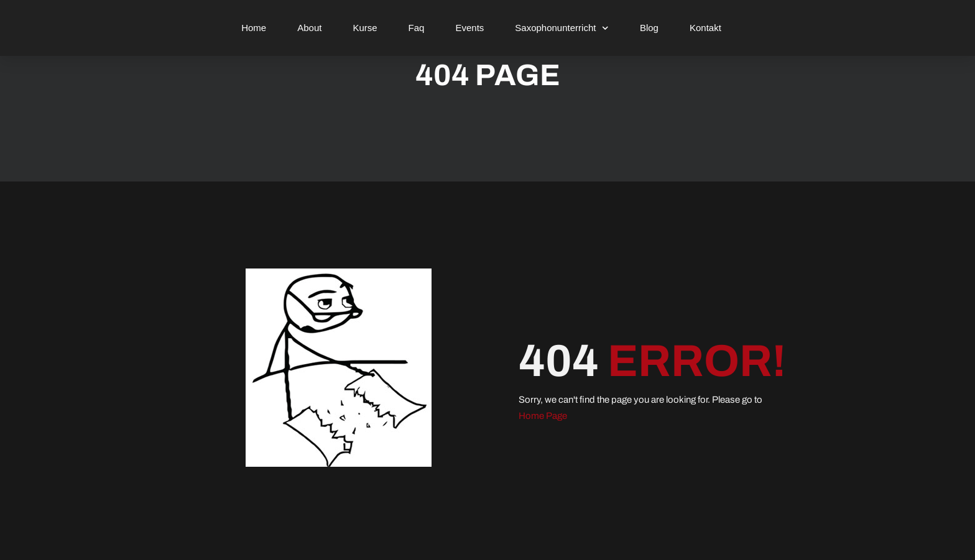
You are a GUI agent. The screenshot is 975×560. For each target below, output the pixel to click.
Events (469, 28)
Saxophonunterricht (562, 28)
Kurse (365, 28)
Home (254, 28)
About (309, 28)
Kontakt (705, 28)
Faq (417, 28)
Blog (649, 28)
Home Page (543, 416)
